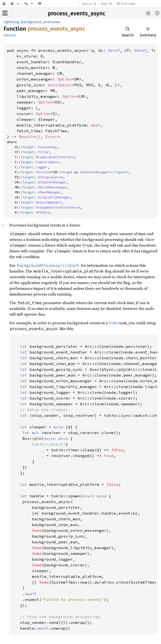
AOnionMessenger (52, 187)
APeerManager (49, 192)
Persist (43, 172)
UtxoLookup (47, 147)
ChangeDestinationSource (58, 207)
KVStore (43, 212)
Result (26, 137)
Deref (114, 50)
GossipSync (60, 85)
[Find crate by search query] (141, 4)
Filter (43, 152)
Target (28, 147)
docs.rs (87, 4)
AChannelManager (94, 172)
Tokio (114, 323)
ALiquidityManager (54, 197)
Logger (42, 167)
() (38, 137)
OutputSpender (48, 202)
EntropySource (50, 177)
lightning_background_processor (32, 22)
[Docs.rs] (4, 4)
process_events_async (77, 13)
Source (10, 35)
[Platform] (29, 4)
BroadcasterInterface (55, 157)
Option (65, 79)
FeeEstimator (47, 162)
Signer (120, 172)
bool (96, 125)
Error (51, 137)
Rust (105, 4)
